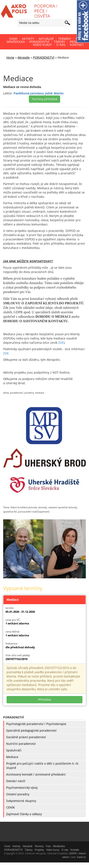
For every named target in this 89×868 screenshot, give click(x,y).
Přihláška (44, 700)
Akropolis (24, 58)
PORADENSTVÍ (44, 58)
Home (10, 58)
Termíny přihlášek (44, 99)
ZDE (61, 343)
